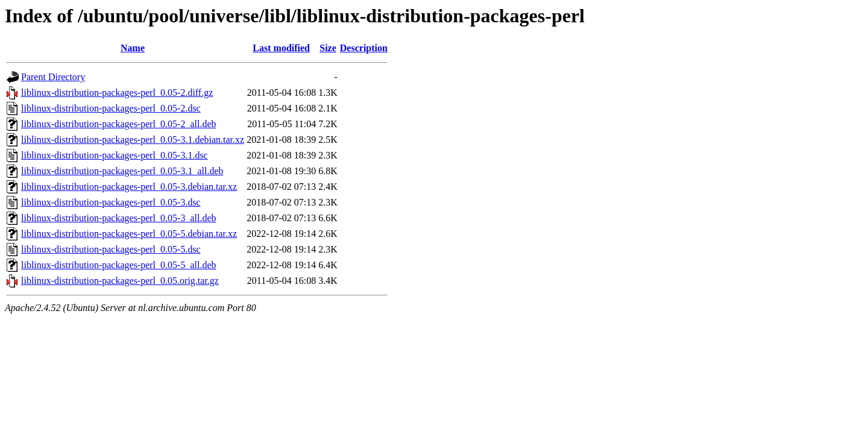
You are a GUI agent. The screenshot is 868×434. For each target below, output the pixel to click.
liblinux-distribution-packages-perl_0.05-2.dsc (111, 108)
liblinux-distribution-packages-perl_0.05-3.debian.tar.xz (129, 187)
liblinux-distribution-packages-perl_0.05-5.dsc (111, 249)
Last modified (281, 48)
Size (328, 48)
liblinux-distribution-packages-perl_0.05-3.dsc (111, 202)
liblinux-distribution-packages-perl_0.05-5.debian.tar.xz (129, 234)
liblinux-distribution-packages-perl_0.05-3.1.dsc (115, 155)
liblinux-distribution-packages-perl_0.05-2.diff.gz (117, 93)
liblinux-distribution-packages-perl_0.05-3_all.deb (118, 218)
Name (133, 48)
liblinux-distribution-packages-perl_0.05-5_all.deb (118, 265)
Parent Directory (53, 77)
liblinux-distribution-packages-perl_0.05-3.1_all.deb (122, 171)
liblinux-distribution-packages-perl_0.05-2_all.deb (118, 124)
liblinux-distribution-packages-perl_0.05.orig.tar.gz (120, 281)
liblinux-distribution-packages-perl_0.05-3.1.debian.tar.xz (133, 140)
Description (364, 48)
